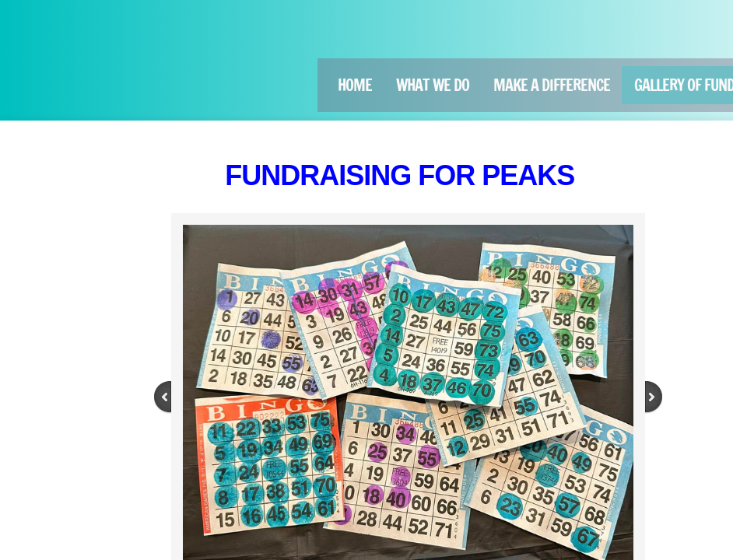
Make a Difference (552, 85)
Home (355, 85)
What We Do (433, 85)
